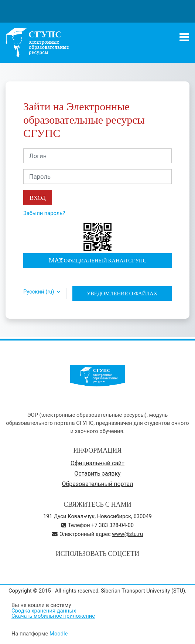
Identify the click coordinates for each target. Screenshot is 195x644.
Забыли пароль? (44, 213)
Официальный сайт (97, 463)
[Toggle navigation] (184, 37)
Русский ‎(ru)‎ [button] (39, 292)
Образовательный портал (98, 484)
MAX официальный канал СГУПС (98, 260)
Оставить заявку (97, 474)
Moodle (59, 634)
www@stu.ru (127, 534)
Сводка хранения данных (44, 611)
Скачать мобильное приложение (53, 616)
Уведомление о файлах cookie (122, 295)
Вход (38, 197)
